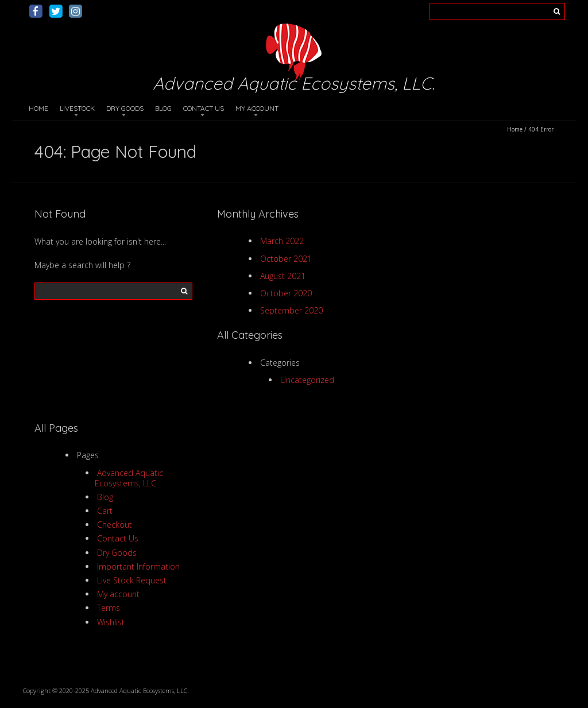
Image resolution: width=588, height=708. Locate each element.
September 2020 (291, 310)
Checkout (115, 525)
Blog (163, 108)
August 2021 (283, 276)
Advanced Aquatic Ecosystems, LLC (129, 478)
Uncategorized (307, 380)
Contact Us (204, 108)
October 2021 (286, 259)
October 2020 (286, 293)
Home (38, 108)
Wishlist (111, 622)
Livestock (77, 108)
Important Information (138, 566)
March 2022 (282, 241)
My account (257, 108)
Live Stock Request (132, 580)
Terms (109, 608)
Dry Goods (125, 108)
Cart (105, 511)
